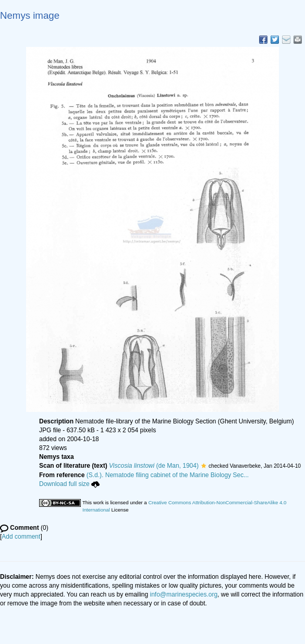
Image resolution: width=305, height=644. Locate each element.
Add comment (21, 537)
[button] (204, 466)
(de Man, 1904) (154, 466)
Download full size (69, 484)
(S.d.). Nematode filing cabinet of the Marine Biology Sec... (168, 475)
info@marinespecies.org (184, 594)
